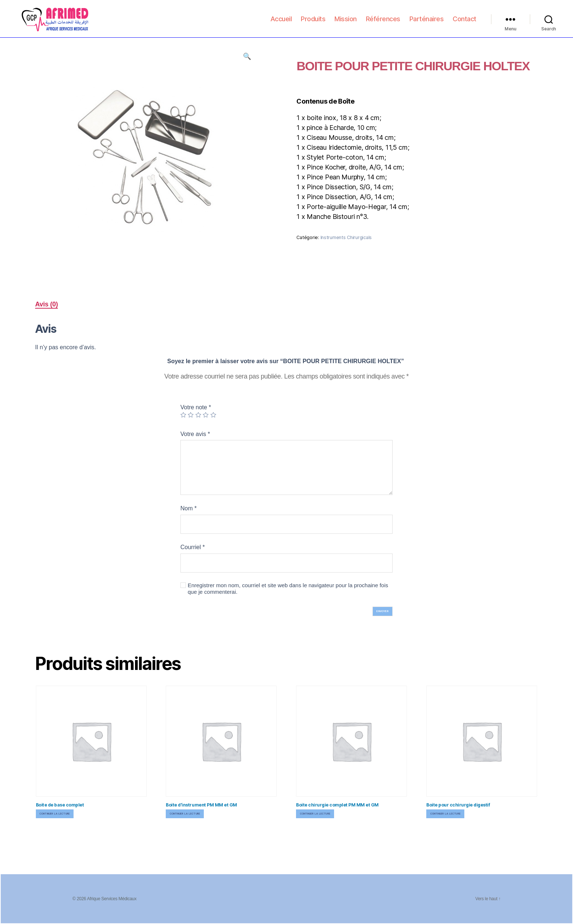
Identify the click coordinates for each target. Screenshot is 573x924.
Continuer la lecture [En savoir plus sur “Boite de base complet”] (55, 814)
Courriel (193, 547)
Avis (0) (46, 304)
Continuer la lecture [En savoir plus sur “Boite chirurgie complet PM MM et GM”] (315, 814)
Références (383, 23)
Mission (346, 23)
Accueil (281, 23)
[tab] (46, 304)
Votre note (196, 407)
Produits (313, 23)
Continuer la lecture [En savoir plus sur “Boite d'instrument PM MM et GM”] (185, 814)
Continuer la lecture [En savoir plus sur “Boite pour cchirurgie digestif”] (446, 814)
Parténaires (427, 23)
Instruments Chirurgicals (346, 237)
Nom (188, 508)
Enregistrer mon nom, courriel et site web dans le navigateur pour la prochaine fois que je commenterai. (288, 589)
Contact (465, 23)
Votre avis (195, 434)
